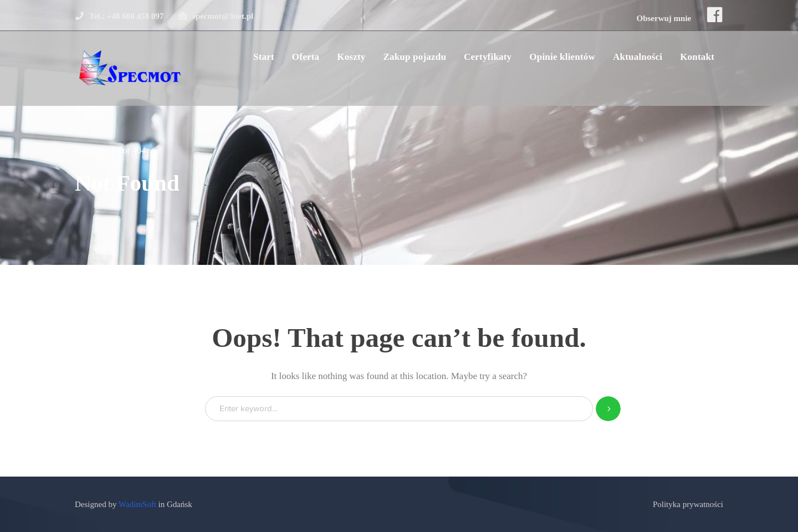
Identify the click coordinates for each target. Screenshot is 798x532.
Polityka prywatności (688, 504)
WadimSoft (137, 504)
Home (86, 150)
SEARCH (608, 409)
